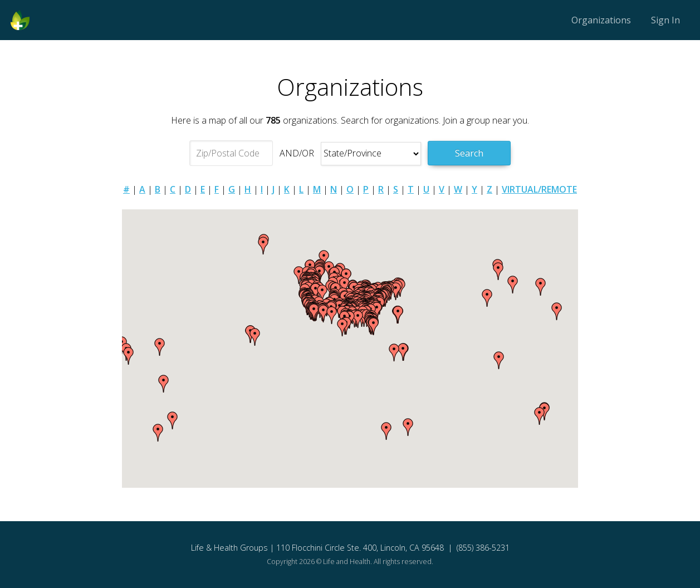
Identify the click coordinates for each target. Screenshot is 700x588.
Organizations (601, 20)
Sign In (665, 20)
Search (469, 153)
